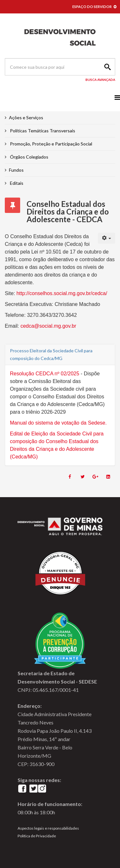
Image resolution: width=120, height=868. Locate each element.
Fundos (16, 170)
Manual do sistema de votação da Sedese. (58, 423)
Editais (16, 183)
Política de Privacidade (37, 836)
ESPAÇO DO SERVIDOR (94, 7)
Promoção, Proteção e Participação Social (51, 144)
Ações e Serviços (26, 117)
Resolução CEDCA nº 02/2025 (45, 374)
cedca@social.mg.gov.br (48, 326)
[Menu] (117, 97)
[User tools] (107, 238)
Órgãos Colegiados (29, 157)
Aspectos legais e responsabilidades (48, 828)
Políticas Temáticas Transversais (42, 131)
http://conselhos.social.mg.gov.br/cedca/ (62, 293)
